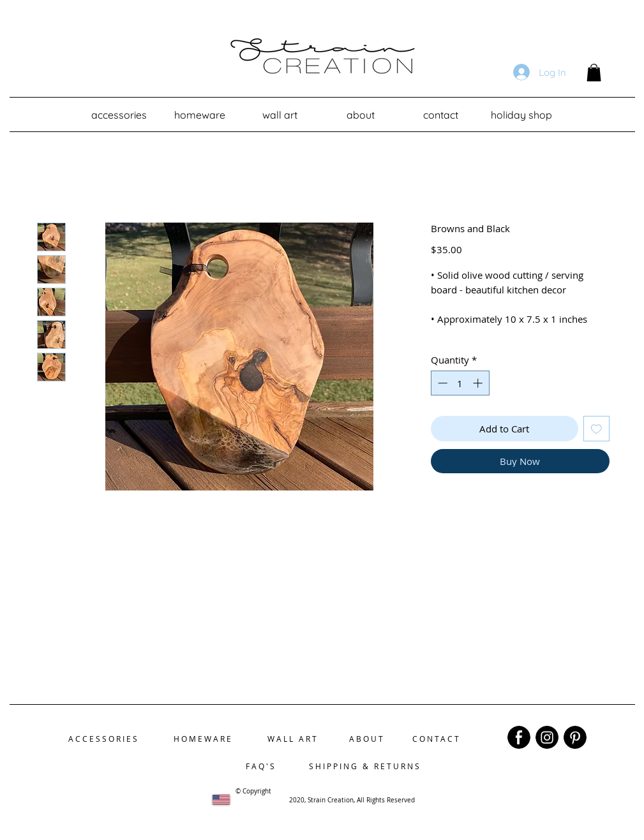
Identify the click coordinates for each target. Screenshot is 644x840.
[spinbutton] (460, 383)
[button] (594, 72)
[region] (519, 737)
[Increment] (479, 383)
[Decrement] (441, 383)
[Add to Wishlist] (596, 429)
